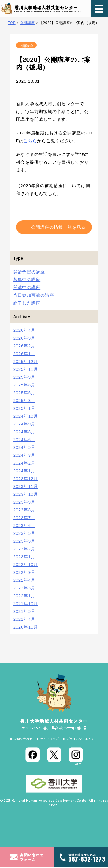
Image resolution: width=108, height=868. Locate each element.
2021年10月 (26, 603)
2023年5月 (24, 533)
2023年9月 (24, 502)
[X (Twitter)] (54, 755)
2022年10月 (26, 564)
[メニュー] (99, 9)
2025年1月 (24, 408)
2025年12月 (26, 361)
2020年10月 (26, 627)
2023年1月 (24, 557)
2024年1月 (24, 471)
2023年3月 (24, 541)
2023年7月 (24, 518)
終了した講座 (27, 303)
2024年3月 (24, 455)
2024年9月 (24, 424)
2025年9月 (24, 377)
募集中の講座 (27, 280)
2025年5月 (24, 393)
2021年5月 (24, 611)
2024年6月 (24, 439)
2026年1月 (24, 354)
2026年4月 (24, 330)
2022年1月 (24, 596)
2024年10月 (26, 416)
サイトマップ (49, 739)
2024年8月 (24, 432)
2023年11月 (26, 486)
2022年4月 (24, 580)
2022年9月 (24, 572)
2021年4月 (24, 619)
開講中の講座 (27, 287)
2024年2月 (24, 463)
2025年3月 (24, 400)
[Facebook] (33, 755)
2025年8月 (24, 385)
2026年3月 (24, 338)
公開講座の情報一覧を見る (58, 227)
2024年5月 (24, 447)
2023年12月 (26, 479)
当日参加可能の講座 (34, 295)
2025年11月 (26, 369)
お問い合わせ (21, 739)
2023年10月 (26, 494)
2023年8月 (24, 510)
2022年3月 (24, 588)
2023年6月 (24, 525)
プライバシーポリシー (85, 739)
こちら (30, 141)
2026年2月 (24, 346)
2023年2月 (24, 549)
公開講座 (26, 46)
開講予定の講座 (29, 272)
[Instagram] (76, 757)
